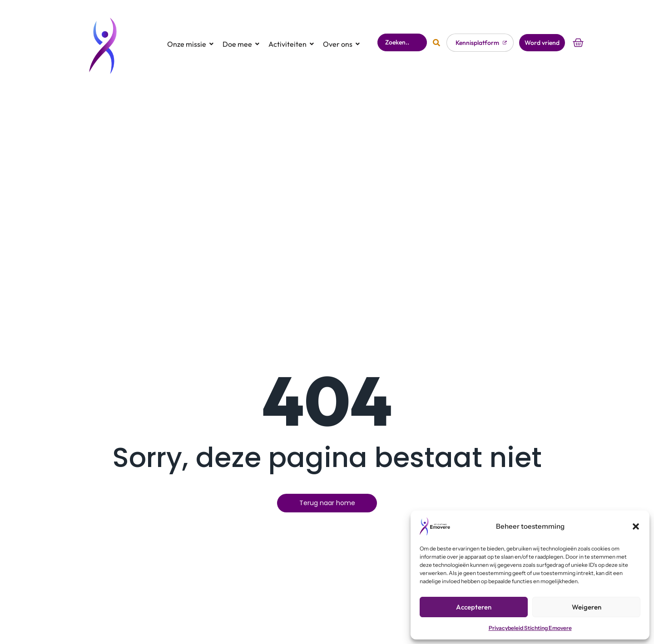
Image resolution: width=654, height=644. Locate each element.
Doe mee (240, 29)
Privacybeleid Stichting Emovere (530, 628)
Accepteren (474, 607)
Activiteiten (290, 29)
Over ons (340, 29)
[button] (636, 526)
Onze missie (189, 29)
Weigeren (587, 607)
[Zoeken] (402, 28)
